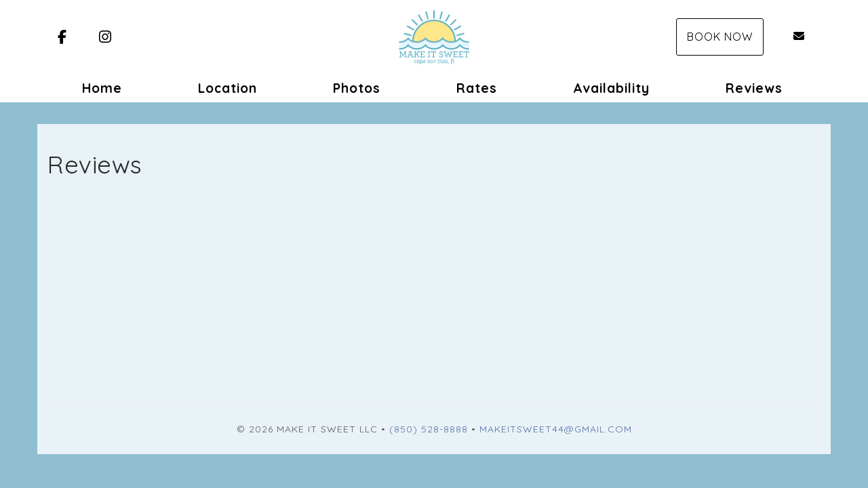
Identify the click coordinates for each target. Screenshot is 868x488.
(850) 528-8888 (429, 429)
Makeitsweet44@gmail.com (556, 429)
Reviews (754, 88)
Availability (611, 88)
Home (102, 88)
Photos (357, 88)
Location (228, 88)
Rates (477, 88)
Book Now (720, 37)
